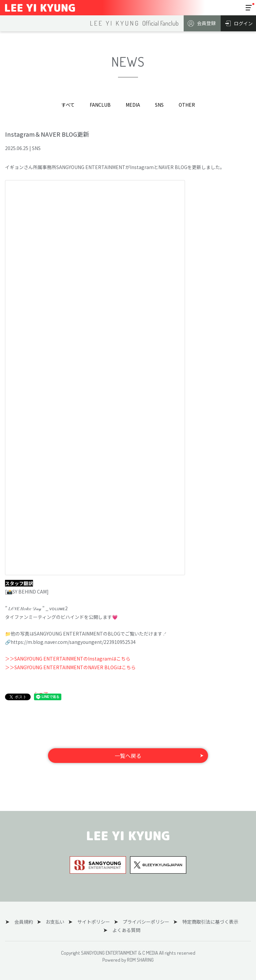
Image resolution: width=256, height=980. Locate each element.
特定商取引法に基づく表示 (204, 922)
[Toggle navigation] (249, 8)
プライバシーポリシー (142, 922)
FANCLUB (100, 105)
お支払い (56, 922)
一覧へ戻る (128, 756)
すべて (68, 105)
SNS (159, 105)
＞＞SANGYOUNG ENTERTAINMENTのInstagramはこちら (68, 659)
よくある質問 (125, 930)
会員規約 (27, 922)
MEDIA (133, 105)
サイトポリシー (92, 922)
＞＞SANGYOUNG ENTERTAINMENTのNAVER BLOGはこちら (70, 667)
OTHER (187, 105)
